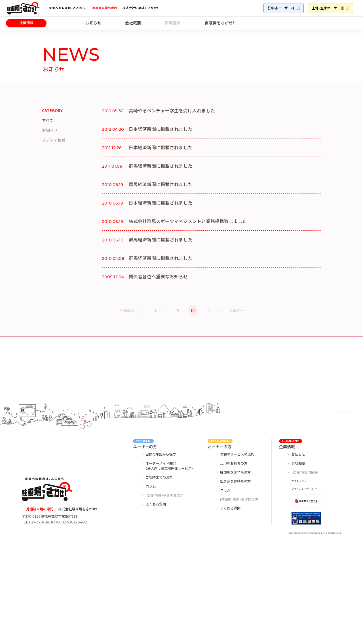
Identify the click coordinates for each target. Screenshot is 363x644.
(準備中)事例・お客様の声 (164, 595)
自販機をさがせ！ (220, 23)
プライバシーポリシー (304, 588)
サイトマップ (299, 581)
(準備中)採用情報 (305, 572)
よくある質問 (156, 604)
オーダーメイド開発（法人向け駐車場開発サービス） (169, 566)
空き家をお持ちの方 (235, 581)
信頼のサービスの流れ (237, 554)
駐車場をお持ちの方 (235, 572)
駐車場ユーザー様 (281, 8)
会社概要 (133, 23)
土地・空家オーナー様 (328, 8)
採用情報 (173, 23)
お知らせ (93, 23)
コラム (151, 586)
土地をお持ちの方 (234, 563)
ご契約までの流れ (159, 577)
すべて (48, 120)
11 (208, 311)
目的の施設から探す (161, 554)
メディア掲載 (54, 140)
